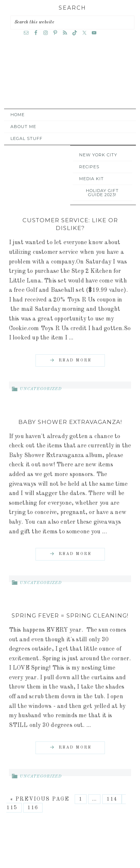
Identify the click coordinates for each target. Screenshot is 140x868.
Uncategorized (41, 389)
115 (12, 808)
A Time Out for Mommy (68, 80)
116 (33, 808)
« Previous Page (40, 799)
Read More (75, 360)
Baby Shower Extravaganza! (70, 422)
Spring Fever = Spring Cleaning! (70, 615)
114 (112, 799)
